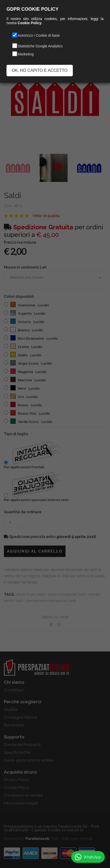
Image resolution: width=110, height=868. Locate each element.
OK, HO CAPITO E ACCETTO (40, 70)
